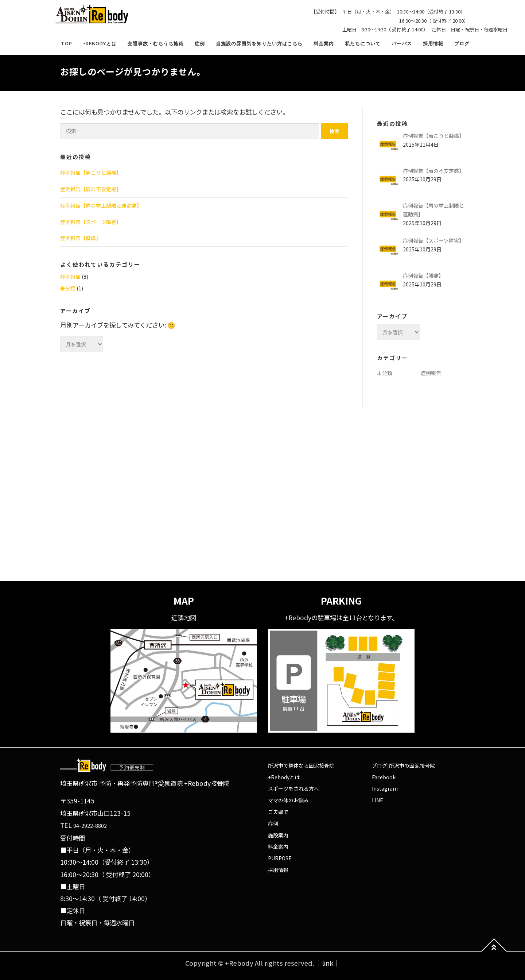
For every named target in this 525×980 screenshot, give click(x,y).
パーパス (402, 44)
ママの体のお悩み (288, 800)
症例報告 (70, 277)
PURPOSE (280, 858)
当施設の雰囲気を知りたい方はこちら (259, 44)
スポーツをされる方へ (293, 788)
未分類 (68, 288)
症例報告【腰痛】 (81, 238)
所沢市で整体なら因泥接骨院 (301, 765)
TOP (67, 44)
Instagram (385, 788)
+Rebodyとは (100, 44)
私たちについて (363, 44)
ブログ (462, 44)
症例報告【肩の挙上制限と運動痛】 (101, 205)
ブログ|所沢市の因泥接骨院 (403, 765)
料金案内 (324, 44)
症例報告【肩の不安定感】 (91, 189)
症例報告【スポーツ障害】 (91, 222)
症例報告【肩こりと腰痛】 (91, 173)
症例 (200, 44)
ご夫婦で (278, 812)
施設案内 (278, 835)
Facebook (384, 777)
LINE (378, 800)
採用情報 (433, 44)
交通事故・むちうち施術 (156, 44)
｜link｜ (328, 963)
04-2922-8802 (90, 826)
